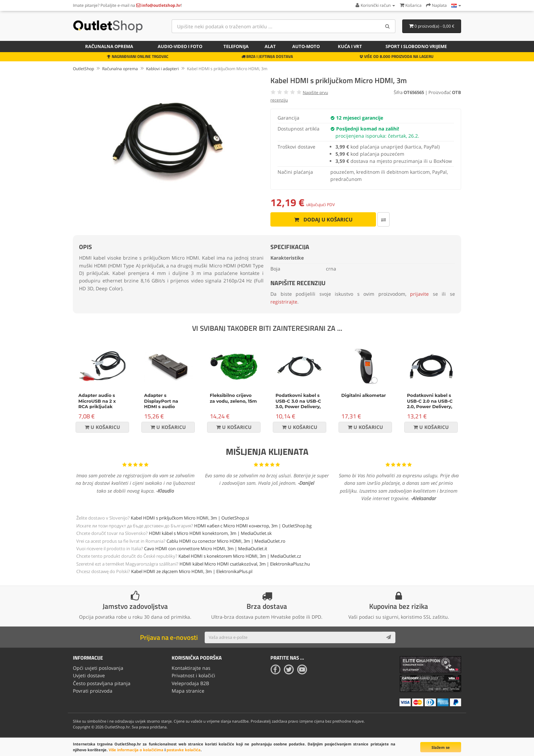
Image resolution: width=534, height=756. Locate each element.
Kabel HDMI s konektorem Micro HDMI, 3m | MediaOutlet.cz (240, 556)
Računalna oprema (109, 46)
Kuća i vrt (350, 46)
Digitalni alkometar (364, 395)
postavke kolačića (184, 750)
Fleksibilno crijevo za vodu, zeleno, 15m (233, 398)
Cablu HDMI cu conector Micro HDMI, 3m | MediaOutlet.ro (226, 541)
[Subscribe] (389, 637)
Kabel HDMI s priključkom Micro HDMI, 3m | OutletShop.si (190, 518)
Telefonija (236, 46)
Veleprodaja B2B (190, 683)
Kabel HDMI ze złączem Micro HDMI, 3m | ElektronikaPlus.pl (192, 571)
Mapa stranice (188, 691)
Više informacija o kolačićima (136, 750)
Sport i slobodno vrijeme (416, 46)
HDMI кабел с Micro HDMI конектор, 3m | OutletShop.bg (253, 526)
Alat (270, 46)
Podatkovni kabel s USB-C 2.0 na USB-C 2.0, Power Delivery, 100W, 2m (430, 404)
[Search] (388, 26)
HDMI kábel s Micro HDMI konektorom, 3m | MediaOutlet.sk (210, 533)
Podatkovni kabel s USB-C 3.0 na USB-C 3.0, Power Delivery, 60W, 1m (298, 404)
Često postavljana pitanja (102, 683)
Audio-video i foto (180, 46)
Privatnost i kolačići (193, 675)
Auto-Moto (306, 46)
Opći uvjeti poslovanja (98, 668)
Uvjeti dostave (89, 675)
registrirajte (284, 302)
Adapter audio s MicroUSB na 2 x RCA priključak (97, 401)
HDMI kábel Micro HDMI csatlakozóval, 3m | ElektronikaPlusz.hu (245, 564)
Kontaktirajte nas (191, 668)
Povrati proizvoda (93, 691)
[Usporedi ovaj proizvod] (383, 219)
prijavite (419, 294)
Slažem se (441, 747)
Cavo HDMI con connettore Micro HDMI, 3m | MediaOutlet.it (206, 549)
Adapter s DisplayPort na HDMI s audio (161, 401)
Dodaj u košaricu (323, 219)
